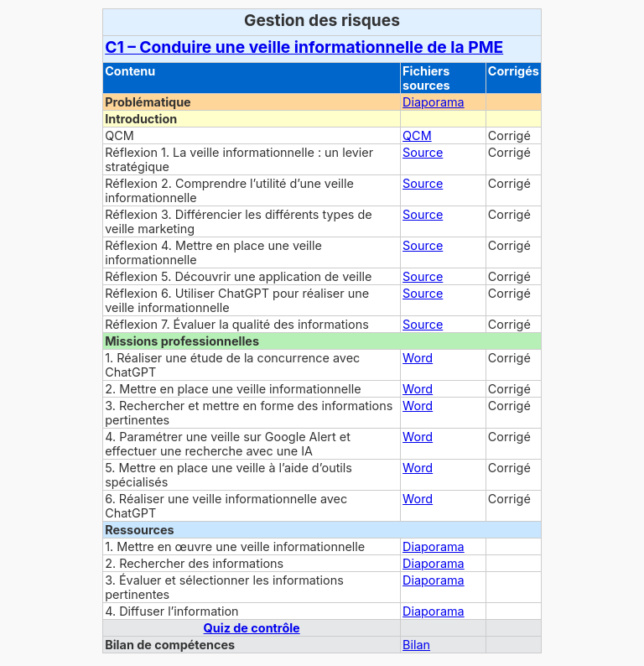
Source (423, 152)
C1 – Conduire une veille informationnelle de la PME (304, 47)
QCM (417, 135)
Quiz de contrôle (252, 628)
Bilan (416, 645)
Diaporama (434, 102)
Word (418, 358)
